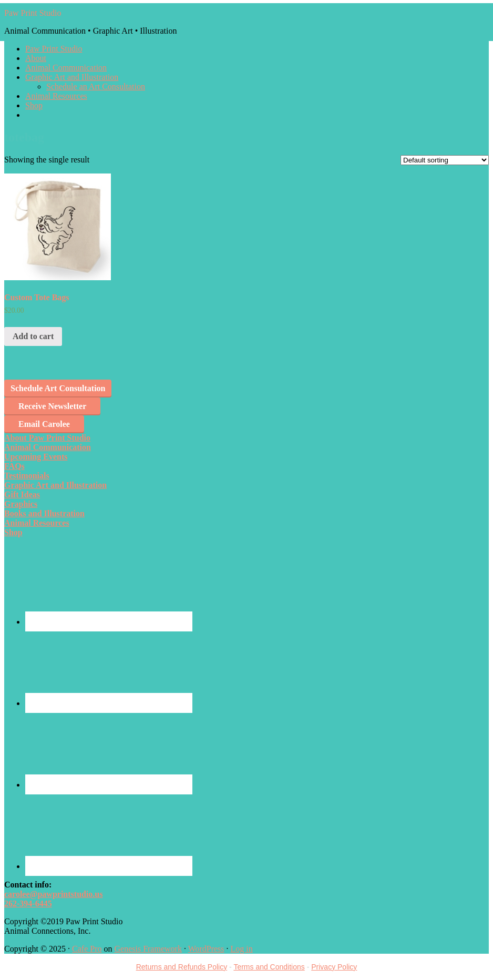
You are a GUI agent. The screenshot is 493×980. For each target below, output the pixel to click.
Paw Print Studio (33, 13)
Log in (242, 949)
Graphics (21, 504)
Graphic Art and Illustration (55, 485)
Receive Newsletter (52, 406)
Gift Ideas (22, 494)
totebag (24, 137)
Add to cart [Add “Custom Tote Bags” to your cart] (33, 336)
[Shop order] (445, 160)
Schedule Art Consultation (58, 388)
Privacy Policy (334, 967)
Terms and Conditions (269, 967)
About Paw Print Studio (47, 438)
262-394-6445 (28, 904)
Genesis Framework (148, 949)
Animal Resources (37, 523)
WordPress (206, 949)
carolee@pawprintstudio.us (54, 894)
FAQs (14, 466)
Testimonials (27, 476)
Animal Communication (48, 447)
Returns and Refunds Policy (182, 967)
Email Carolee (44, 424)
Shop (13, 532)
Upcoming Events (36, 457)
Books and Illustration (44, 513)
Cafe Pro (87, 949)
